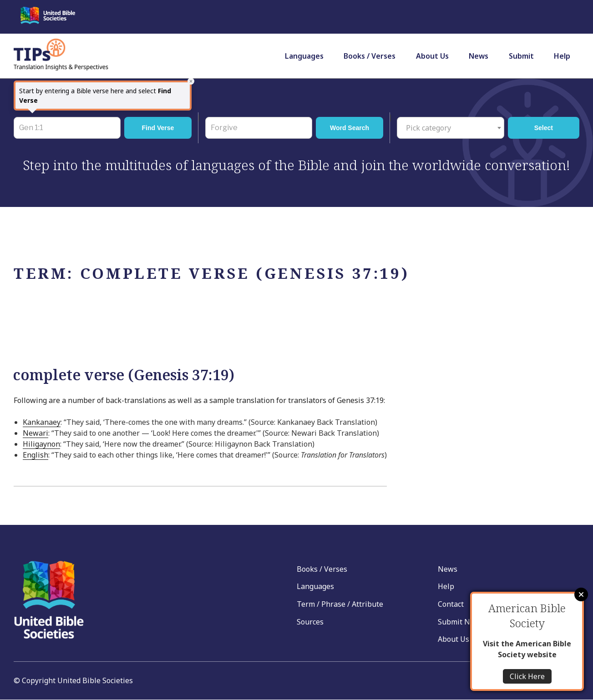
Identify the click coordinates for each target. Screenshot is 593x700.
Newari (35, 433)
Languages (304, 56)
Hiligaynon (41, 444)
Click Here (527, 676)
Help (562, 56)
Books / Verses (370, 56)
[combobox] (451, 128)
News (479, 56)
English (35, 455)
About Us (432, 56)
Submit (521, 56)
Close (581, 594)
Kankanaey (42, 422)
